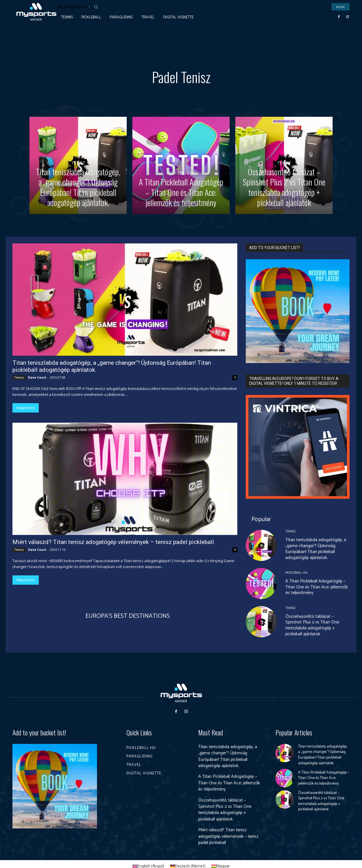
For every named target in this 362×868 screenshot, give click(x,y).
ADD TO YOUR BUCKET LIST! (274, 248)
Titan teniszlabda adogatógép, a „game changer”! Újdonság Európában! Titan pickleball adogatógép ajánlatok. (316, 549)
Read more (26, 408)
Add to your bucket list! (39, 732)
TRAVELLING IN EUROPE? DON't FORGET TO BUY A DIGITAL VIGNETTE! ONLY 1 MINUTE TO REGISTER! (294, 381)
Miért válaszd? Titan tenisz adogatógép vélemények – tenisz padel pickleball (113, 542)
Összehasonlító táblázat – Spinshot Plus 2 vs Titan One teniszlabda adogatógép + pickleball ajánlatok (312, 625)
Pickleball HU (181, 164)
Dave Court (37, 377)
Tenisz (78, 154)
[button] (96, 7)
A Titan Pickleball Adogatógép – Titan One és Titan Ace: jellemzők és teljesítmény (317, 587)
